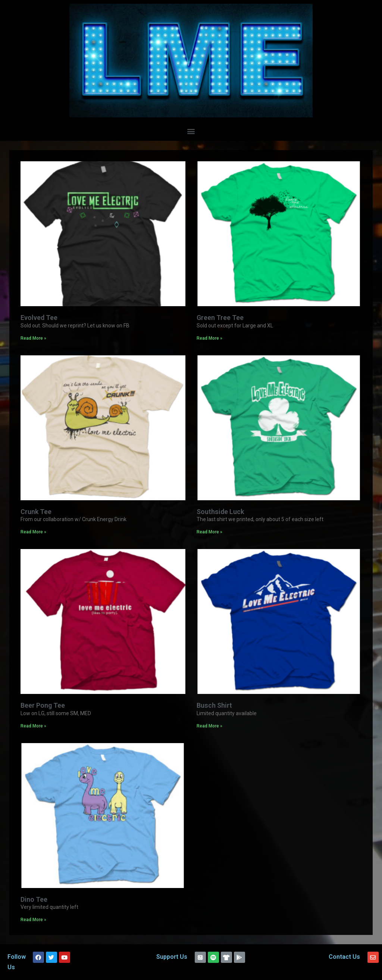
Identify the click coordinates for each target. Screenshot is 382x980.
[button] (191, 131)
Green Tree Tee (220, 318)
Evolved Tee (39, 318)
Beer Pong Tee (43, 705)
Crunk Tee (36, 512)
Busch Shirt (214, 705)
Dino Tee (34, 899)
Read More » (33, 338)
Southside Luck (220, 512)
